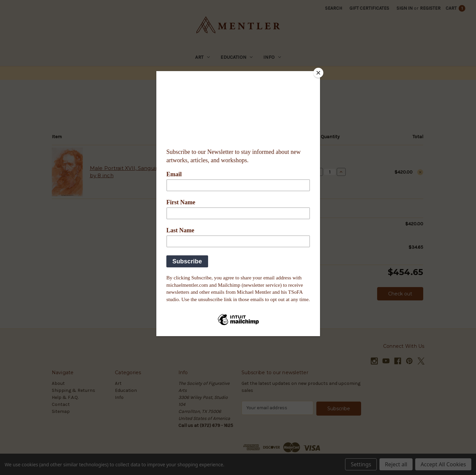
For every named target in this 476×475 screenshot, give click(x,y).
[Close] (318, 73)
